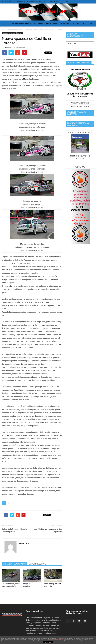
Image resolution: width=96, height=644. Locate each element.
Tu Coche (65, 2)
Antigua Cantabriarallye (80, 103)
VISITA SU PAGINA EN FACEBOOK (80, 132)
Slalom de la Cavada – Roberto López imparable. (14, 530)
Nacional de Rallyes (42, 23)
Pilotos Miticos (32, 2)
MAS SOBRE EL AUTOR (38, 564)
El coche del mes (54, 2)
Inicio (4, 30)
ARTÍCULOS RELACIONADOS (14, 564)
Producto (42, 2)
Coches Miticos (20, 2)
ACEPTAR (48, 642)
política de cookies (57, 640)
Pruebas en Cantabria (22, 23)
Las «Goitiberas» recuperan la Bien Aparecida (48, 530)
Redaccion (9, 47)
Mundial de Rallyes (62, 23)
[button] (91, 23)
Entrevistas (78, 23)
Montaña (29, 30)
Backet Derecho (7, 2)
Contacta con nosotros (80, 106)
